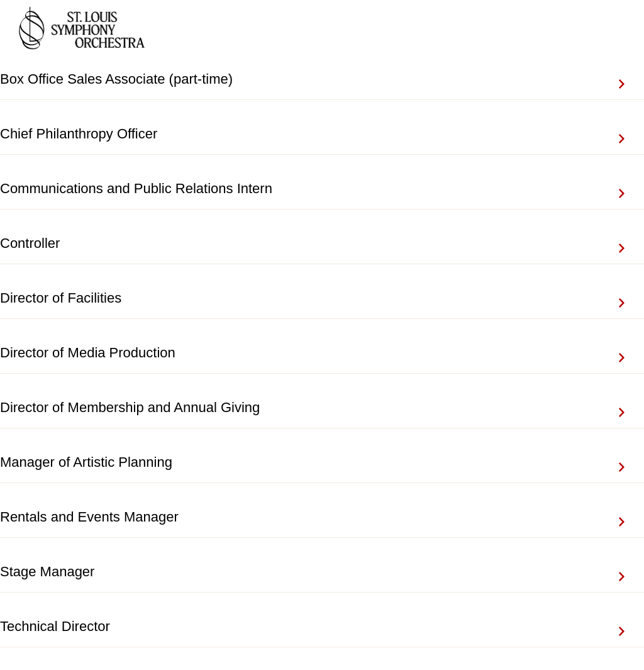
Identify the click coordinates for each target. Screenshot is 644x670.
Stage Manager (47, 572)
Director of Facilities (61, 298)
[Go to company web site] (82, 30)
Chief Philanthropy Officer (79, 134)
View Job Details (631, 79)
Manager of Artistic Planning (86, 462)
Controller (30, 243)
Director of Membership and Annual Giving (130, 407)
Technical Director (55, 626)
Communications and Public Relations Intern (136, 188)
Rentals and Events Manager (89, 517)
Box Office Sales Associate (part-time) (116, 79)
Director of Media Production (88, 353)
